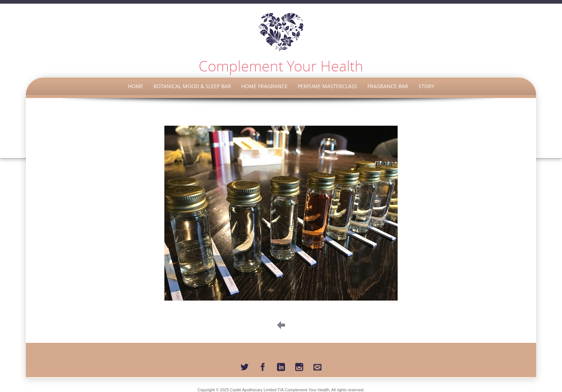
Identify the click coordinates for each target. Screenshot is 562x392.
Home (136, 86)
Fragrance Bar (388, 86)
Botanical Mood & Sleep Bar (192, 86)
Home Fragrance (264, 86)
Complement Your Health (281, 66)
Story (426, 86)
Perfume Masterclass (327, 86)
